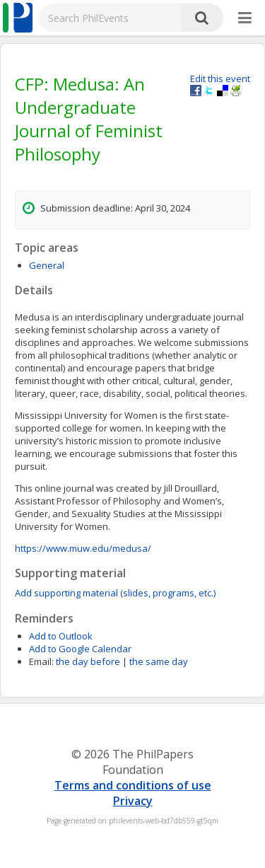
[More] (245, 18)
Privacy (133, 801)
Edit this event (220, 79)
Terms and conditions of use (133, 785)
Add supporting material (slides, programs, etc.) (115, 593)
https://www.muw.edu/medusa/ (83, 548)
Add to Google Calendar (80, 649)
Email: (41, 661)
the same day (159, 661)
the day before (88, 661)
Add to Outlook (61, 636)
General (47, 265)
